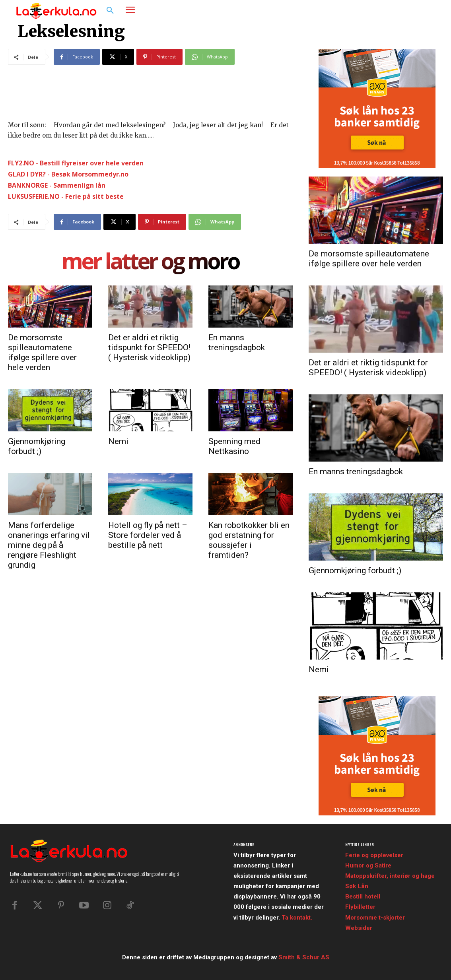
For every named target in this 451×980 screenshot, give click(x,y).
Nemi (118, 441)
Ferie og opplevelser (374, 855)
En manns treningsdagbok (237, 343)
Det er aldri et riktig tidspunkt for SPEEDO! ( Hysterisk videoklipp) (149, 347)
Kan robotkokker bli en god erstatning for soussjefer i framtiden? (249, 540)
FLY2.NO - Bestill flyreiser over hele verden (76, 163)
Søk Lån (357, 886)
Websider (359, 928)
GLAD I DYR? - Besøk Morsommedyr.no (68, 174)
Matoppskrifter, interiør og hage (390, 876)
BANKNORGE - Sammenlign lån (57, 185)
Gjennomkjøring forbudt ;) (37, 446)
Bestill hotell (363, 897)
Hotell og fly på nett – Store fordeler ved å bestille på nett (148, 535)
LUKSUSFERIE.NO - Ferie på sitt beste (66, 196)
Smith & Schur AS (304, 957)
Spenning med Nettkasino (234, 446)
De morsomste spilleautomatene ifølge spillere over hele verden (42, 352)
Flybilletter (360, 907)
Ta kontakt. (297, 918)
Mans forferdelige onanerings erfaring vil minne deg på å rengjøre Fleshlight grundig (49, 545)
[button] (110, 11)
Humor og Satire (368, 866)
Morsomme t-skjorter (375, 918)
